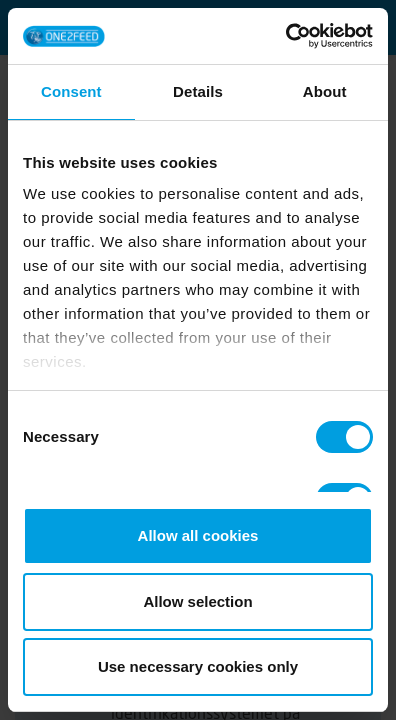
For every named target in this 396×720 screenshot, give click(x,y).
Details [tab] (198, 91)
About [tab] (325, 91)
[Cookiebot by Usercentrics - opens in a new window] (285, 36)
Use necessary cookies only (198, 666)
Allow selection (197, 601)
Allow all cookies (198, 535)
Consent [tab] (71, 91)
